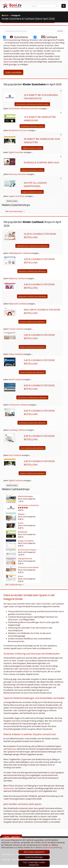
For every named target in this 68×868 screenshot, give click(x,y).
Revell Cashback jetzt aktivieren (32, 372)
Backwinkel (23, 532)
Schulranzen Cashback (18, 405)
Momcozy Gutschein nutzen (32, 170)
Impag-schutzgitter (26, 541)
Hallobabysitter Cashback (20, 253)
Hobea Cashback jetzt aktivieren (32, 347)
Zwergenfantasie (25, 559)
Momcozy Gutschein (17, 174)
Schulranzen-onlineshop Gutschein (24, 109)
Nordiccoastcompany (27, 550)
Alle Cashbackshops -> (15, 585)
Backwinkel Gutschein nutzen (32, 126)
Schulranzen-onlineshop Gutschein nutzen (32, 104)
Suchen (60, 31)
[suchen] (56, 6)
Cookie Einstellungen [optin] (34, 857)
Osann (21, 523)
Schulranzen (9, 788)
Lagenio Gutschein (17, 196)
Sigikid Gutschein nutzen (32, 148)
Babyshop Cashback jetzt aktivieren (32, 271)
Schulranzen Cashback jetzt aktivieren (32, 397)
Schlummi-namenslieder (28, 567)
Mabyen (21, 514)
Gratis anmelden (13, 72)
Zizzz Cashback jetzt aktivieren (32, 448)
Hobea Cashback (16, 354)
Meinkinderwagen (26, 496)
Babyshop (12, 749)
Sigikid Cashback (16, 480)
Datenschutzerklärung (52, 847)
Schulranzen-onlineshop (28, 505)
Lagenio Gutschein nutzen (32, 192)
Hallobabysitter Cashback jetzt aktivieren (32, 246)
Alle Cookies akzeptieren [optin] (34, 852)
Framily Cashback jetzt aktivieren (32, 322)
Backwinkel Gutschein (18, 130)
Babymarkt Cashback (18, 304)
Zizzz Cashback (15, 455)
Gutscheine (17, 37)
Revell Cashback (16, 379)
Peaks (33, 628)
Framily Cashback (16, 329)
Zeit (35, 54)
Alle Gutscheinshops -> (15, 211)
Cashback (48, 37)
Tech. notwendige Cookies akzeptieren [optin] (34, 864)
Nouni (21, 576)
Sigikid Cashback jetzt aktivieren (32, 473)
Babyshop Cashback (17, 278)
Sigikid (53, 773)
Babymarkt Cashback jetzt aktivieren (32, 296)
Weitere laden (12, 201)
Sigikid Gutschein (16, 152)
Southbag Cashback (17, 430)
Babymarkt (8, 62)
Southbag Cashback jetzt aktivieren (32, 423)
